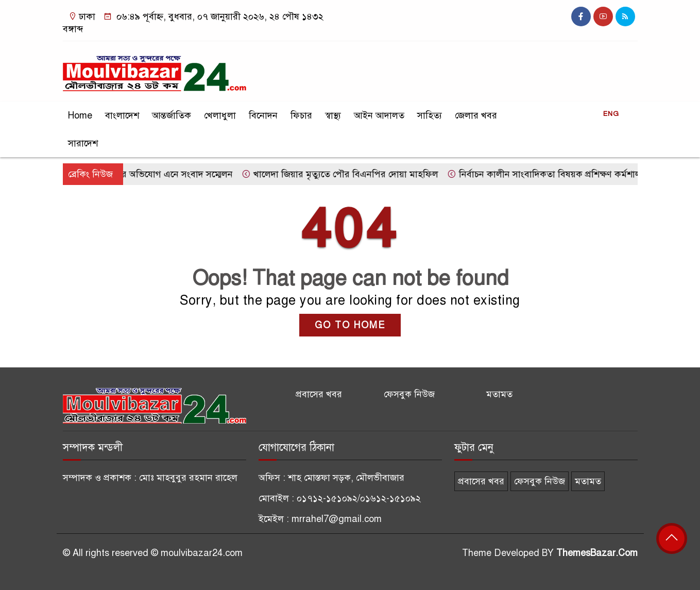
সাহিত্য (430, 115)
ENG (611, 114)
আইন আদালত (379, 115)
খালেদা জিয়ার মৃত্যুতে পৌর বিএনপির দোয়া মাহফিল (343, 174)
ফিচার (301, 115)
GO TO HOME (350, 325)
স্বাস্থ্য (333, 115)
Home (80, 115)
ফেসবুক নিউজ (409, 394)
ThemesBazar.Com (597, 553)
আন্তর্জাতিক (172, 115)
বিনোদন (263, 115)
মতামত (499, 394)
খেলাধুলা (220, 115)
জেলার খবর (476, 115)
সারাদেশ (83, 143)
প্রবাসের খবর (319, 394)
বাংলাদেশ (122, 115)
